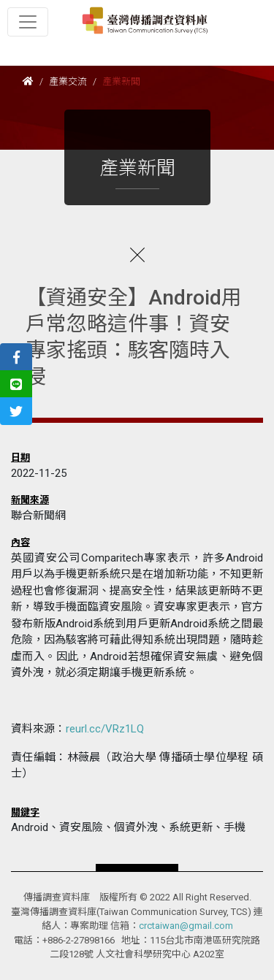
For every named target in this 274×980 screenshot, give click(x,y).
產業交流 (68, 81)
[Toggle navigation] (28, 22)
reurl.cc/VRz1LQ (105, 729)
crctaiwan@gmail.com (186, 926)
